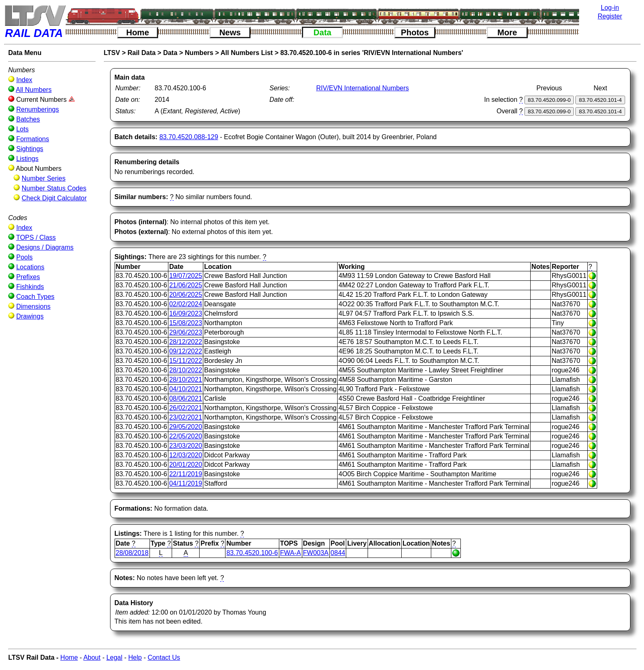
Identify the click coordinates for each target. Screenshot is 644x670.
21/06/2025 (186, 285)
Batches (28, 119)
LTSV (112, 53)
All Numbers (34, 90)
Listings (27, 159)
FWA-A (291, 553)
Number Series (44, 178)
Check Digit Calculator (54, 198)
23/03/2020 (186, 446)
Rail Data (141, 53)
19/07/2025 (186, 276)
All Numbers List (247, 53)
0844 (338, 553)
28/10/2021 (186, 380)
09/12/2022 (186, 351)
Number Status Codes (54, 188)
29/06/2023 (186, 332)
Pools (24, 257)
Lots (22, 129)
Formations (32, 139)
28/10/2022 (186, 370)
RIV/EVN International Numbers (363, 88)
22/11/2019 (186, 474)
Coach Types (35, 297)
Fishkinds (30, 287)
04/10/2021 (186, 389)
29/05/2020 (186, 427)
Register (610, 16)
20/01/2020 (186, 465)
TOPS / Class (36, 237)
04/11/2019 (186, 483)
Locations (30, 267)
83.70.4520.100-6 (252, 553)
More (507, 32)
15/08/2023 (186, 323)
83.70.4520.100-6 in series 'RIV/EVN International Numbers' (371, 53)
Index (24, 80)
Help (135, 657)
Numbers (199, 53)
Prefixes (28, 277)
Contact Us (164, 657)
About (92, 657)
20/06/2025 (186, 295)
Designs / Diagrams (45, 247)
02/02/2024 (186, 304)
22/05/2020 (186, 436)
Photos (415, 32)
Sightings (30, 149)
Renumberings (37, 109)
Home (138, 32)
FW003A (316, 553)
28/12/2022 (186, 342)
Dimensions (33, 306)
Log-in (610, 8)
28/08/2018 (132, 553)
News (230, 32)
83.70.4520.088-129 (189, 137)
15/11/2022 (186, 361)
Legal (114, 657)
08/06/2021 (186, 398)
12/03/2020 (186, 455)
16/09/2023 (186, 313)
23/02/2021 (186, 417)
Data (322, 32)
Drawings (30, 316)
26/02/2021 (186, 408)
